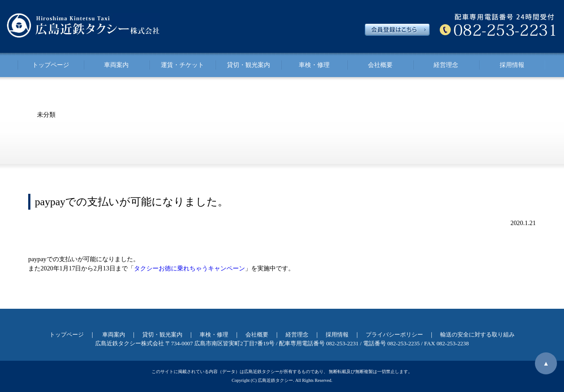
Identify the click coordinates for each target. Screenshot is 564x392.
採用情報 (512, 65)
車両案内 (116, 65)
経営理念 (446, 65)
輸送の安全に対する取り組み (477, 335)
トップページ (51, 65)
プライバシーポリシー (394, 335)
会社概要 (380, 65)
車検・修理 (314, 65)
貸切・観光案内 (249, 65)
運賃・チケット (182, 65)
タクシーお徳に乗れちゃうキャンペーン (189, 268)
